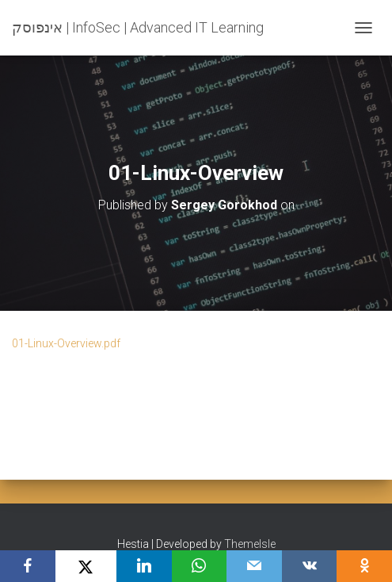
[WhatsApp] (200, 566)
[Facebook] (28, 566)
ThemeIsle (250, 544)
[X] (86, 566)
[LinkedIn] (144, 566)
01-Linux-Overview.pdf (66, 343)
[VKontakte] (310, 566)
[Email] (254, 566)
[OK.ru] (364, 566)
